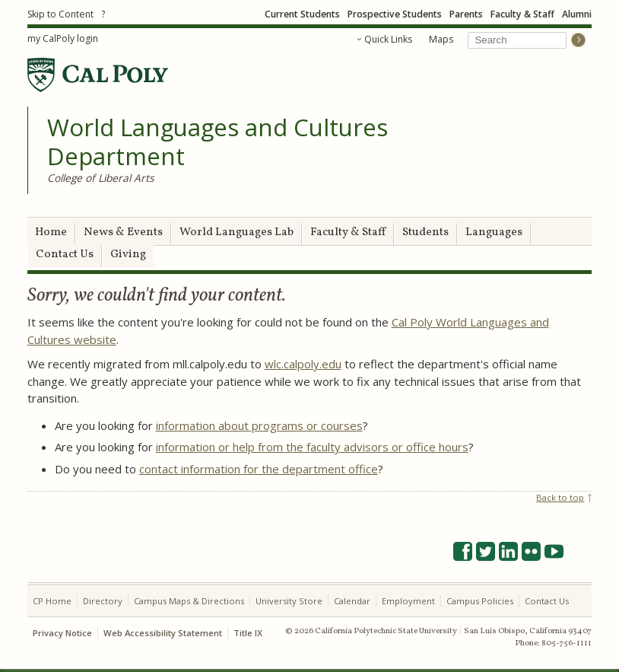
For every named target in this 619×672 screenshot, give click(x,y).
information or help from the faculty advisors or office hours (312, 447)
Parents (466, 14)
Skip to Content (60, 14)
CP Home (52, 601)
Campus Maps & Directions (189, 601)
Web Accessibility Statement (163, 633)
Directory (103, 601)
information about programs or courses (259, 425)
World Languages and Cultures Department (217, 142)
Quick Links (388, 39)
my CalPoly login (63, 38)
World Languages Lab (236, 232)
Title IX (248, 633)
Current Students (302, 14)
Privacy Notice (62, 633)
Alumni (577, 14)
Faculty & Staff (522, 14)
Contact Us (65, 255)
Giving (128, 255)
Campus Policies (480, 601)
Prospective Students (395, 14)
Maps (441, 39)
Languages (494, 232)
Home (51, 232)
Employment (408, 601)
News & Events (123, 232)
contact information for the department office (259, 469)
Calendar (352, 601)
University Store (289, 601)
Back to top (560, 497)
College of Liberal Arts (101, 178)
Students (425, 232)
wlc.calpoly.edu (303, 364)
